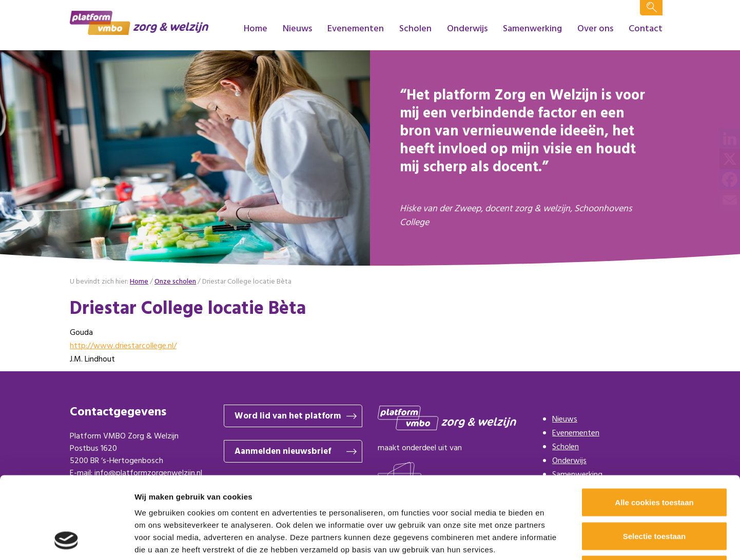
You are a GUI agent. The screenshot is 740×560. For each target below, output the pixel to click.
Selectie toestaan (655, 459)
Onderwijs (467, 29)
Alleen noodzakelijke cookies (654, 493)
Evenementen (356, 29)
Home (256, 29)
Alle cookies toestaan (654, 425)
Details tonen (554, 540)
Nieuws (297, 29)
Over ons (595, 29)
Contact (646, 29)
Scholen (415, 29)
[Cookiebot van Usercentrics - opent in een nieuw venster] (66, 540)
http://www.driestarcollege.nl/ (123, 346)
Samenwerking (532, 29)
